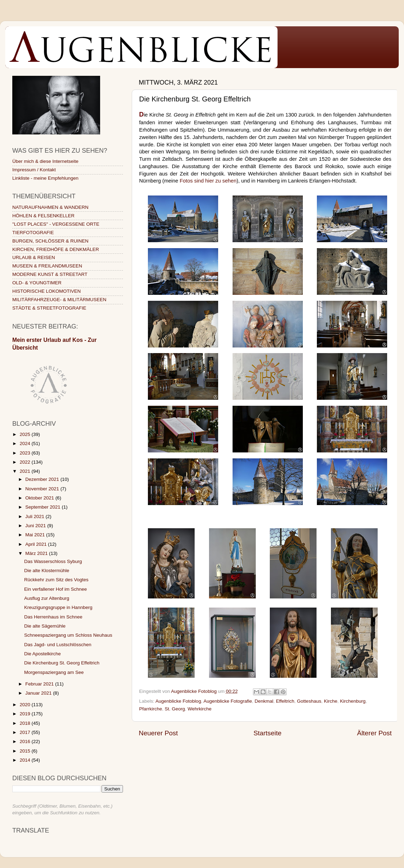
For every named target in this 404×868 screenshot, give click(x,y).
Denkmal (264, 701)
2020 (26, 705)
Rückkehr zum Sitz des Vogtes (56, 580)
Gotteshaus (309, 701)
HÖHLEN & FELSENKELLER (43, 216)
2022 (26, 462)
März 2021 (37, 553)
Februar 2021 (40, 684)
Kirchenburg (353, 701)
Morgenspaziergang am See (54, 672)
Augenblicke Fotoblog (178, 701)
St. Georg (175, 709)
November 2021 (43, 489)
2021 (26, 471)
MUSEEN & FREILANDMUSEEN (47, 266)
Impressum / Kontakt (34, 170)
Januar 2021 (39, 693)
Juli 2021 (35, 516)
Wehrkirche (200, 709)
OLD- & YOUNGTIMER (37, 283)
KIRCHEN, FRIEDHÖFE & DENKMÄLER (56, 249)
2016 (26, 741)
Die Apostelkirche (43, 654)
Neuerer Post (158, 733)
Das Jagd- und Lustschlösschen (58, 645)
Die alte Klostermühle (47, 571)
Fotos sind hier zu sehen (208, 181)
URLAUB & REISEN (34, 257)
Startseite (267, 733)
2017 (26, 732)
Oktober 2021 (40, 498)
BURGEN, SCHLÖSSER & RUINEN (50, 241)
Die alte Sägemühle (45, 626)
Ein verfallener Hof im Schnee (56, 589)
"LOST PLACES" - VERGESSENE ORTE (56, 224)
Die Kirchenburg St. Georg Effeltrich (62, 663)
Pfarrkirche (151, 709)
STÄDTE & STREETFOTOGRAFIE (49, 308)
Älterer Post (374, 733)
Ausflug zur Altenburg (47, 598)
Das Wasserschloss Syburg (53, 561)
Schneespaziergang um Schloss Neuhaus (68, 635)
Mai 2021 (36, 535)
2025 (26, 434)
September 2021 (44, 507)
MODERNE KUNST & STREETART (50, 274)
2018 (26, 723)
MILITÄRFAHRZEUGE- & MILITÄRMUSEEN (59, 300)
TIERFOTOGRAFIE (33, 233)
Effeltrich (285, 701)
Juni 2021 (36, 526)
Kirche (331, 701)
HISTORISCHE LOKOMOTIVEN (47, 291)
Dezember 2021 (43, 479)
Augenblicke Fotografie (228, 701)
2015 (26, 751)
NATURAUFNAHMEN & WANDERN (50, 207)
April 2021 (37, 544)
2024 (26, 443)
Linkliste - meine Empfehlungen (45, 178)
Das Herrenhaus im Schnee (53, 617)
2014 (26, 760)
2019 (26, 714)
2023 (26, 453)
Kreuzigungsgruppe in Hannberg (58, 607)
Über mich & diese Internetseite (45, 161)
